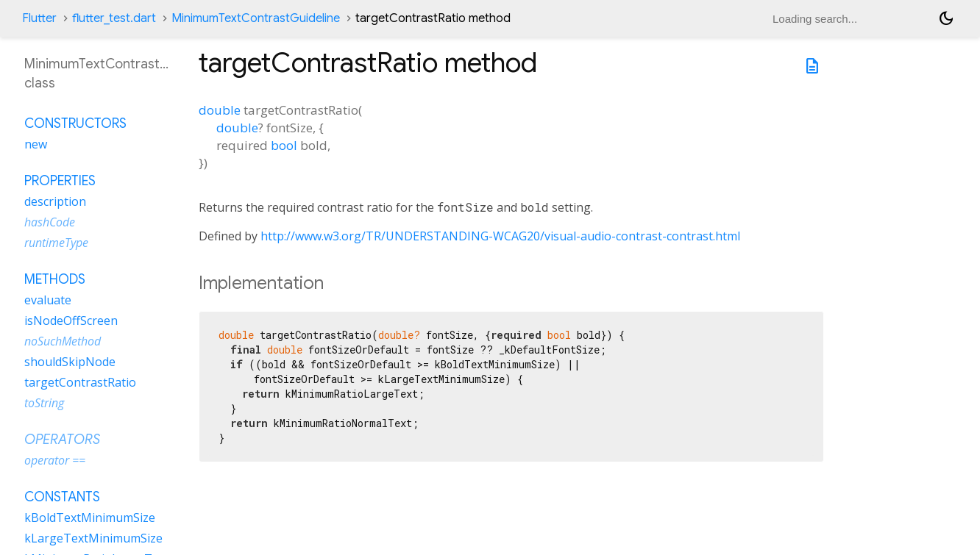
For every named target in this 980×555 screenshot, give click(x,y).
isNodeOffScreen (71, 321)
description (55, 201)
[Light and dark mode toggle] (946, 18)
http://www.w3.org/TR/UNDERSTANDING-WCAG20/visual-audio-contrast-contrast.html (500, 236)
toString (44, 403)
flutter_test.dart (114, 18)
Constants (62, 497)
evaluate (48, 300)
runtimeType (56, 243)
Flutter (39, 18)
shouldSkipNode (70, 362)
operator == (55, 460)
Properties (60, 181)
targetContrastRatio (80, 382)
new (36, 144)
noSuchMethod (63, 341)
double (220, 110)
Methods (55, 279)
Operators (62, 440)
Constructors (75, 123)
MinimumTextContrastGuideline (256, 18)
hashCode (50, 222)
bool (284, 145)
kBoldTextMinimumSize (90, 518)
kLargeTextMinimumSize (93, 538)
